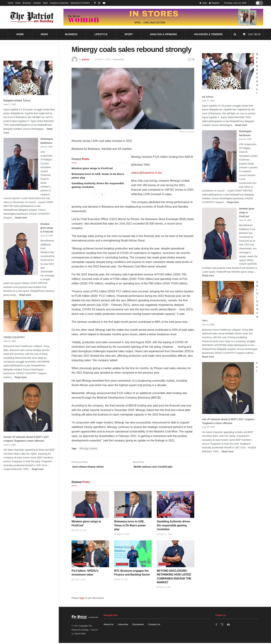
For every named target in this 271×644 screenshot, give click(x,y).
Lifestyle (37, 3)
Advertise (123, 626)
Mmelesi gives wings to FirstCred (47, 228)
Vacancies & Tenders (80, 3)
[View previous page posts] (96, 195)
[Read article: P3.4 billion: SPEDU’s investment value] (90, 555)
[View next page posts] (102, 195)
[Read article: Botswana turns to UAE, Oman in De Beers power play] (133, 506)
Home (11, 3)
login (82, 599)
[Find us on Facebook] (216, 626)
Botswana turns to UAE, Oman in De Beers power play (130, 527)
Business (27, 3)
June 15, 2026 (79, 531)
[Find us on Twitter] (222, 626)
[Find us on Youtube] (229, 626)
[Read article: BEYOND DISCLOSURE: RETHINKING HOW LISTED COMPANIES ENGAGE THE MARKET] (176, 555)
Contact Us (154, 626)
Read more (21, 218)
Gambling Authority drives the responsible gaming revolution (173, 527)
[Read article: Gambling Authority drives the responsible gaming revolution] (176, 506)
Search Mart (80, 635)
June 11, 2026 (122, 535)
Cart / (254, 34)
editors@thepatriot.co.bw (146, 173)
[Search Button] (235, 34)
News (18, 3)
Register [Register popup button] (214, 3)
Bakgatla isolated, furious (17, 101)
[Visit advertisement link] (163, 17)
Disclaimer (138, 626)
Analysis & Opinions (59, 3)
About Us (109, 626)
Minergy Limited (88, 449)
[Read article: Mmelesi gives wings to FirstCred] (90, 506)
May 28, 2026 (164, 588)
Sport (45, 3)
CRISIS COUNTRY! (14, 337)
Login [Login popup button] (203, 3)
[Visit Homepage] (32, 17)
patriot (86, 59)
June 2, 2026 (79, 581)
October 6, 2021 (103, 59)
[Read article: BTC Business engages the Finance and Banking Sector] (133, 555)
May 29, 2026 (121, 581)
